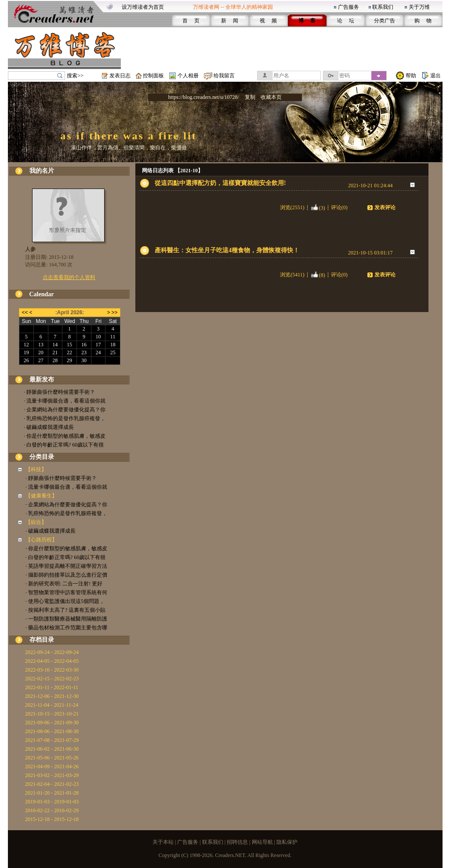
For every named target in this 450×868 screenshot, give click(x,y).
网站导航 (262, 842)
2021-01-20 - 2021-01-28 (52, 793)
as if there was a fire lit (128, 136)
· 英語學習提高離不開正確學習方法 (66, 566)
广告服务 (348, 7)
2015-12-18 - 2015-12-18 (52, 819)
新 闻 (230, 21)
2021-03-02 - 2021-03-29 (52, 775)
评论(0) (339, 207)
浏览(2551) (292, 207)
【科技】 (36, 469)
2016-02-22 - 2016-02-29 (52, 810)
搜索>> (75, 76)
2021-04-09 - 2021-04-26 (52, 766)
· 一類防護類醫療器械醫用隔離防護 (66, 619)
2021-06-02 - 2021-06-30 (52, 749)
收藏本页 (271, 97)
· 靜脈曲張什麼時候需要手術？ (59, 392)
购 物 (423, 21)
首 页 (191, 21)
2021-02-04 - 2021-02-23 (52, 784)
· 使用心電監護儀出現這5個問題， (65, 601)
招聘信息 (237, 842)
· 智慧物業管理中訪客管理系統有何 (66, 592)
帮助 (411, 76)
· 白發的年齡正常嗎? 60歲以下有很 (64, 445)
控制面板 (153, 76)
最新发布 (42, 380)
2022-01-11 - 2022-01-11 (52, 687)
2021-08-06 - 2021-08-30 (52, 731)
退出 (435, 76)
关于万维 (419, 7)
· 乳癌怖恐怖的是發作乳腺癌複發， (65, 418)
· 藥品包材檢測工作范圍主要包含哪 (66, 628)
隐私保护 (287, 842)
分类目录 (42, 457)
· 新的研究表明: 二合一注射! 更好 (64, 584)
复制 (250, 97)
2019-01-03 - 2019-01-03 (52, 802)
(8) (318, 275)
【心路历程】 (41, 540)
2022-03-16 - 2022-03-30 (52, 670)
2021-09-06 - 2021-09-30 (52, 723)
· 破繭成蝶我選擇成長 (49, 427)
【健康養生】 (41, 496)
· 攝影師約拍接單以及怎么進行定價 (66, 575)
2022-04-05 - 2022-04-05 (52, 661)
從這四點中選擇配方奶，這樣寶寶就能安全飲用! (220, 183)
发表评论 (385, 207)
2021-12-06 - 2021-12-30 (52, 696)
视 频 (268, 21)
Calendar (42, 294)
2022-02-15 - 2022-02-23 (52, 679)
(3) (318, 207)
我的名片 (42, 171)
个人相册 (188, 76)
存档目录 (42, 640)
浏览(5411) (292, 275)
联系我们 (383, 7)
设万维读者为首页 (143, 7)
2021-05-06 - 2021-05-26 (52, 758)
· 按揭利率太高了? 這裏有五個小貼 (65, 610)
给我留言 (224, 76)
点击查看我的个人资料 (69, 277)
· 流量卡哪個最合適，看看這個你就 (65, 401)
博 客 (307, 21)
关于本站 (163, 842)
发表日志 (120, 76)
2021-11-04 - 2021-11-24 (52, 705)
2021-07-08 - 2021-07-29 (52, 740)
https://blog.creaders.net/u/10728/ (204, 97)
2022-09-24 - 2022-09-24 (52, 652)
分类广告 (385, 21)
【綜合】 (36, 522)
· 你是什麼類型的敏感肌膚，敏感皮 (65, 436)
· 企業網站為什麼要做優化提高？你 (65, 410)
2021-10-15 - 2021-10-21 (52, 714)
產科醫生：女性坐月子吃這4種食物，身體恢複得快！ (227, 250)
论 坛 (346, 21)
